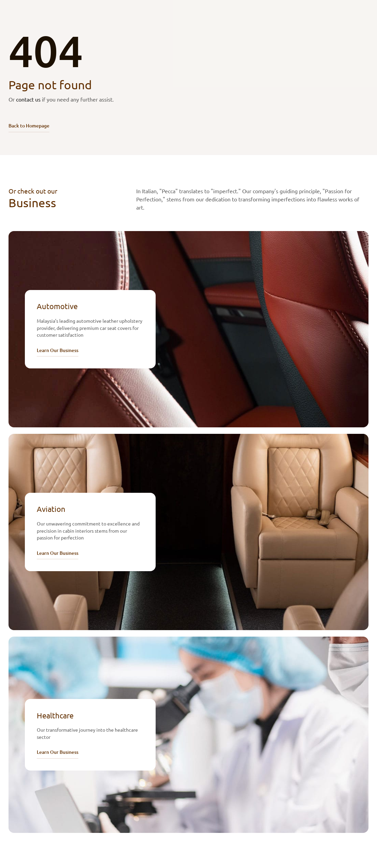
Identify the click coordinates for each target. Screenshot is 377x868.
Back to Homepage (29, 126)
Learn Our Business (58, 350)
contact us (28, 99)
